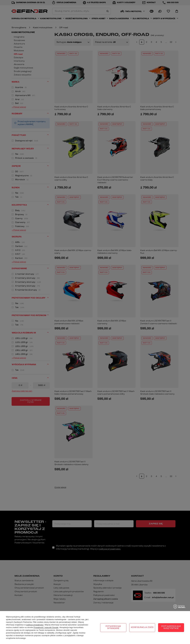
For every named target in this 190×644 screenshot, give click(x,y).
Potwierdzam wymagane (113, 627)
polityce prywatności (35, 625)
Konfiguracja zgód (142, 627)
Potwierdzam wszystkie (171, 627)
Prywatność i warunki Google (46, 627)
